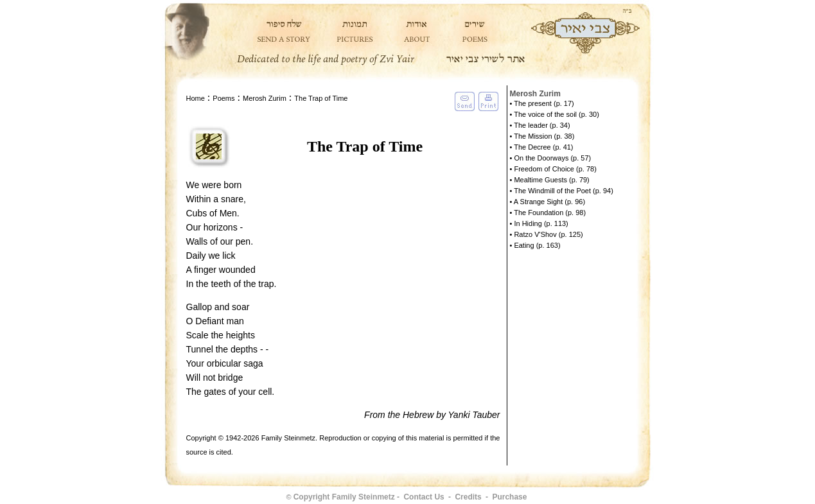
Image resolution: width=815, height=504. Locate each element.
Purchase (509, 497)
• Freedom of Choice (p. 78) (553, 169)
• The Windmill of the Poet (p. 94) (562, 191)
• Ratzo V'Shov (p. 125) (547, 234)
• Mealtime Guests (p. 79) (550, 180)
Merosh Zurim (265, 98)
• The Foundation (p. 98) (548, 213)
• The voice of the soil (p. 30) (555, 114)
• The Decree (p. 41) (542, 147)
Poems (223, 98)
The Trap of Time (321, 98)
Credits (468, 497)
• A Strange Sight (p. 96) (548, 202)
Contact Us (424, 497)
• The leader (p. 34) (540, 125)
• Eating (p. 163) (535, 245)
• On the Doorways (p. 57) (551, 158)
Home (196, 98)
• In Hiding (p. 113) (539, 223)
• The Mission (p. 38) (542, 136)
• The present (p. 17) (542, 103)
